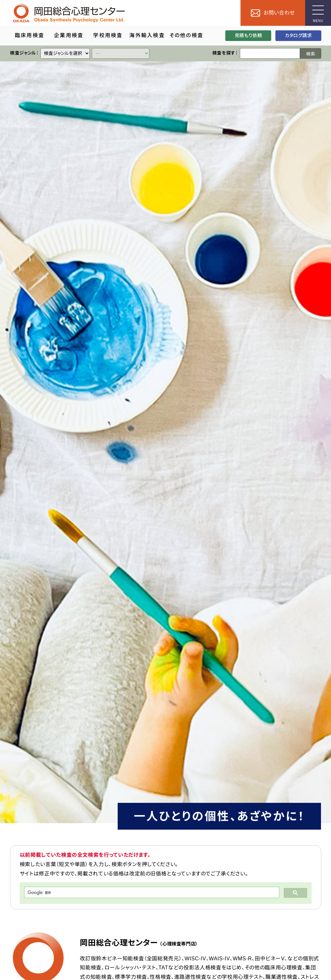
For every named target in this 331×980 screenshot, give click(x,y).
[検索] (151, 892)
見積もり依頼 (248, 35)
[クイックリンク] (65, 53)
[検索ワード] (270, 53)
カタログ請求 (298, 35)
